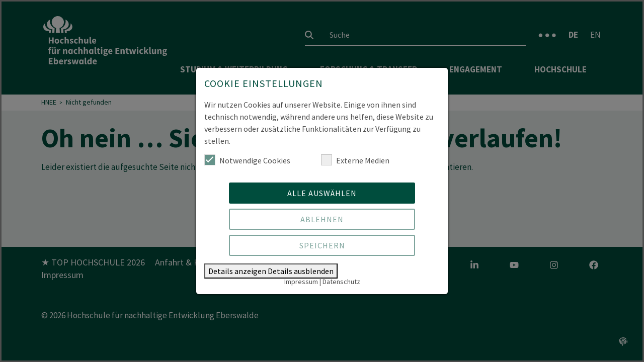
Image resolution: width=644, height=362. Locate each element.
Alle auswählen (322, 193)
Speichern (322, 245)
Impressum (301, 282)
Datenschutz (341, 282)
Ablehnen (322, 219)
